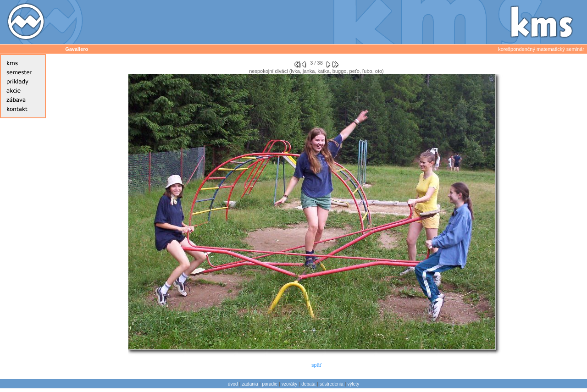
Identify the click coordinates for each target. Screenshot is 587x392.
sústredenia (332, 384)
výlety (354, 384)
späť (316, 365)
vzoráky (289, 384)
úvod (233, 384)
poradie (270, 384)
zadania (250, 384)
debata (308, 384)
